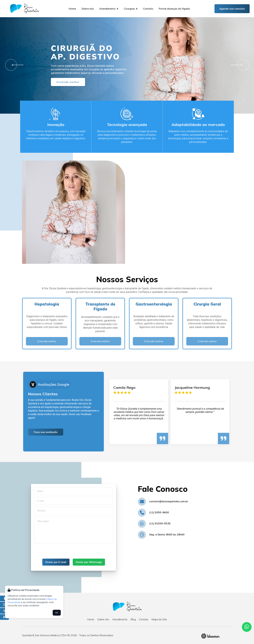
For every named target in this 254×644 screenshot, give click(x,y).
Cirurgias (131, 9)
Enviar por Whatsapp (89, 562)
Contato (148, 9)
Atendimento (109, 9)
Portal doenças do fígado (174, 9)
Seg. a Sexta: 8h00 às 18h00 (167, 534)
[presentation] (59, 552)
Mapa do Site (159, 619)
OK (57, 613)
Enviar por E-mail (56, 562)
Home (72, 9)
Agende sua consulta (232, 9)
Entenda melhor (68, 82)
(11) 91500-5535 (160, 523)
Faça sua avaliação (46, 432)
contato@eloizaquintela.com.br (169, 501)
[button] (16, 65)
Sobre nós (88, 9)
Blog (133, 619)
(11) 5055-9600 (159, 512)
